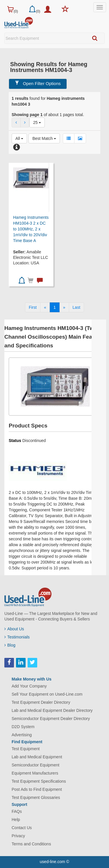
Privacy (18, 836)
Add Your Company (29, 686)
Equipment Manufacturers (35, 773)
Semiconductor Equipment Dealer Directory (51, 719)
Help (16, 820)
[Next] (64, 307)
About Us (14, 629)
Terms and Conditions (31, 844)
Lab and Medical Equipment (37, 757)
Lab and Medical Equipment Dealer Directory (52, 710)
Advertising (22, 735)
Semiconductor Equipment (35, 765)
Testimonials (17, 637)
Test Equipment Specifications (39, 781)
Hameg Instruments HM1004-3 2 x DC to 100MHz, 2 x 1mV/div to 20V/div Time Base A (31, 229)
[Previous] (45, 307)
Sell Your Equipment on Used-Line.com (47, 694)
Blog (10, 645)
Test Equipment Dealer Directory (41, 702)
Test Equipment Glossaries (36, 797)
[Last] (76, 307)
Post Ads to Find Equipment (37, 789)
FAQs (17, 811)
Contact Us (22, 828)
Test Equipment (26, 749)
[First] (33, 307)
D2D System (23, 727)
